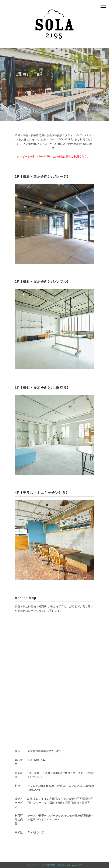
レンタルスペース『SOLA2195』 (43, 865)
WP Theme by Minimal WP (71, 865)
